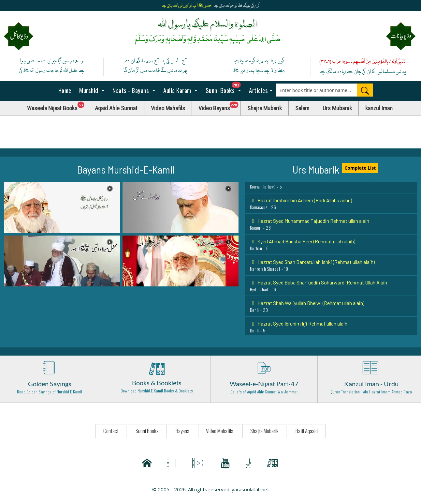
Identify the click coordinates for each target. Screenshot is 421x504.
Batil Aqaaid (307, 431)
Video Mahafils (168, 108)
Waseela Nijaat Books (58, 107)
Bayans (182, 431)
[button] (62, 207)
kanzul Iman (379, 108)
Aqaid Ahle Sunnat (116, 108)
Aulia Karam (177, 90)
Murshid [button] (89, 90)
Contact (111, 431)
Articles (258, 90)
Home (64, 90)
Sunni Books (225, 88)
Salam (302, 108)
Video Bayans (220, 107)
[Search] (365, 90)
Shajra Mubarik (265, 108)
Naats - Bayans (131, 90)
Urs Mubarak (337, 108)
